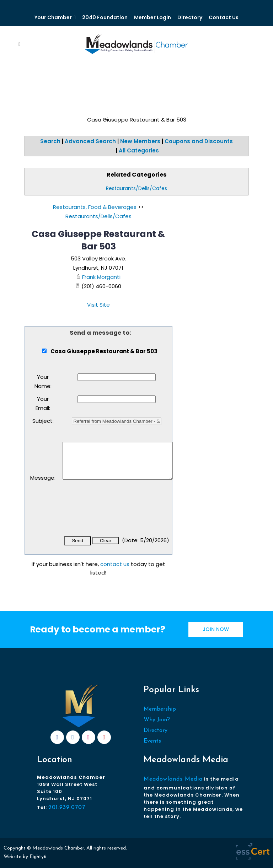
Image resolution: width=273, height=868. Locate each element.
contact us (115, 564)
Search (50, 141)
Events (152, 741)
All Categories (139, 150)
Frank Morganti (101, 277)
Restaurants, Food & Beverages (95, 207)
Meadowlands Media (173, 779)
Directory (190, 17)
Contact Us (224, 17)
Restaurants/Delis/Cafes (136, 188)
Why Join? (157, 720)
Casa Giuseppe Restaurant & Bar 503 (98, 240)
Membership (160, 709)
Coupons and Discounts (199, 141)
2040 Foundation (105, 17)
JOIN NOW (216, 629)
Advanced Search (90, 141)
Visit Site (98, 305)
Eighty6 (38, 857)
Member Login (152, 17)
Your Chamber (53, 17)
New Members (140, 141)
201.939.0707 (67, 808)
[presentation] (117, 513)
